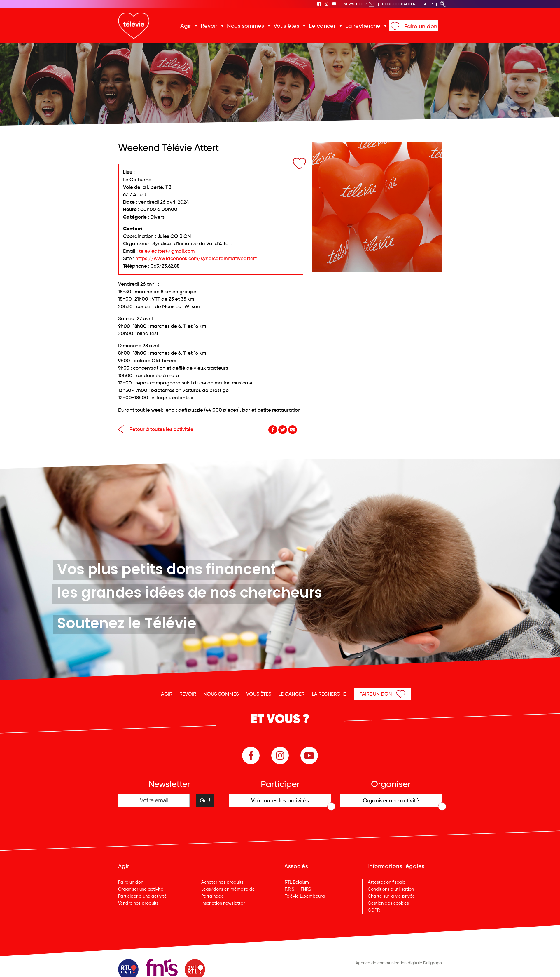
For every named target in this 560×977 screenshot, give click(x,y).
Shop (428, 4)
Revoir (209, 26)
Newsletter (359, 4)
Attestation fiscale (387, 882)
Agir (186, 26)
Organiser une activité (141, 889)
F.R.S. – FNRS (298, 889)
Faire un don (421, 26)
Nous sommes (245, 26)
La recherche (363, 26)
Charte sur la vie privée (391, 896)
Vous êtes (286, 26)
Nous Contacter (399, 4)
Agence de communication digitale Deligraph (399, 963)
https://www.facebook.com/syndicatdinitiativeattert (196, 258)
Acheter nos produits (222, 882)
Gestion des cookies (388, 903)
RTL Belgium (297, 882)
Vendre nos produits (138, 903)
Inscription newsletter (223, 903)
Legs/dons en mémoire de (228, 889)
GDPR (374, 910)
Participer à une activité (142, 896)
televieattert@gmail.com (167, 251)
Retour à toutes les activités (156, 429)
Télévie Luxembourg (305, 896)
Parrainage (213, 896)
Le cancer (322, 26)
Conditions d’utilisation (391, 889)
